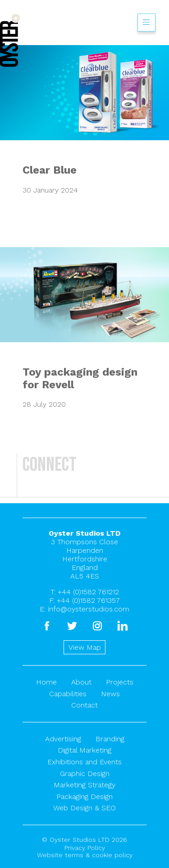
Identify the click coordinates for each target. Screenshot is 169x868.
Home (46, 682)
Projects (120, 682)
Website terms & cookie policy (85, 855)
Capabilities (68, 694)
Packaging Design (84, 797)
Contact (84, 705)
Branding (110, 739)
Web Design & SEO (84, 808)
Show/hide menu (146, 23)
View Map (85, 647)
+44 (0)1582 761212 (88, 592)
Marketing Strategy (84, 785)
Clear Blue (50, 170)
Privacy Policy (85, 848)
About (81, 682)
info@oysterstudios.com (89, 609)
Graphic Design (85, 774)
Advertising (63, 739)
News (110, 694)
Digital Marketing (84, 750)
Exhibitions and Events (84, 762)
